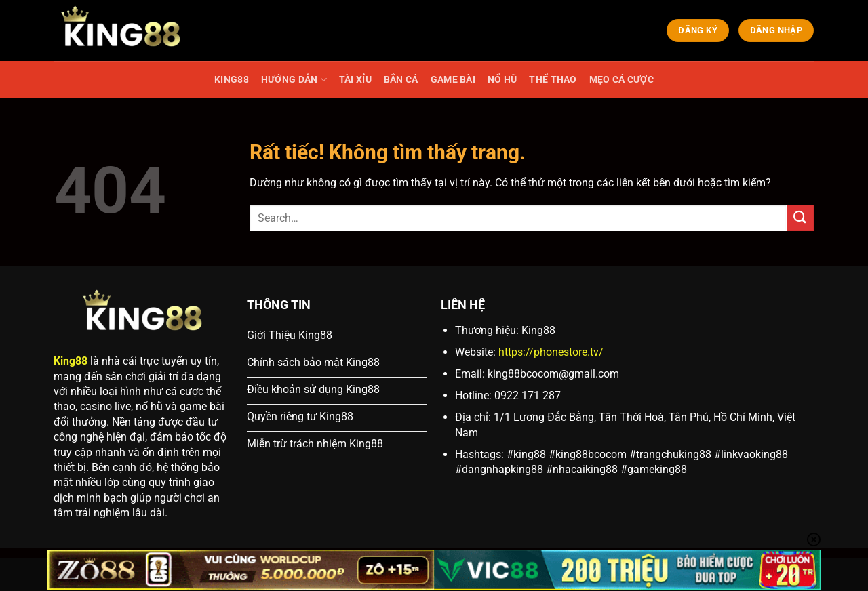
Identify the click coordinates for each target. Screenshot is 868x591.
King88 (71, 361)
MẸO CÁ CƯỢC (622, 80)
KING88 (232, 80)
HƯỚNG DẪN (294, 80)
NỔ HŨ (502, 80)
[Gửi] (800, 218)
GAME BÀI (453, 80)
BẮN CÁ (401, 80)
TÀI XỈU (355, 80)
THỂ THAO (553, 80)
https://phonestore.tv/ (551, 352)
